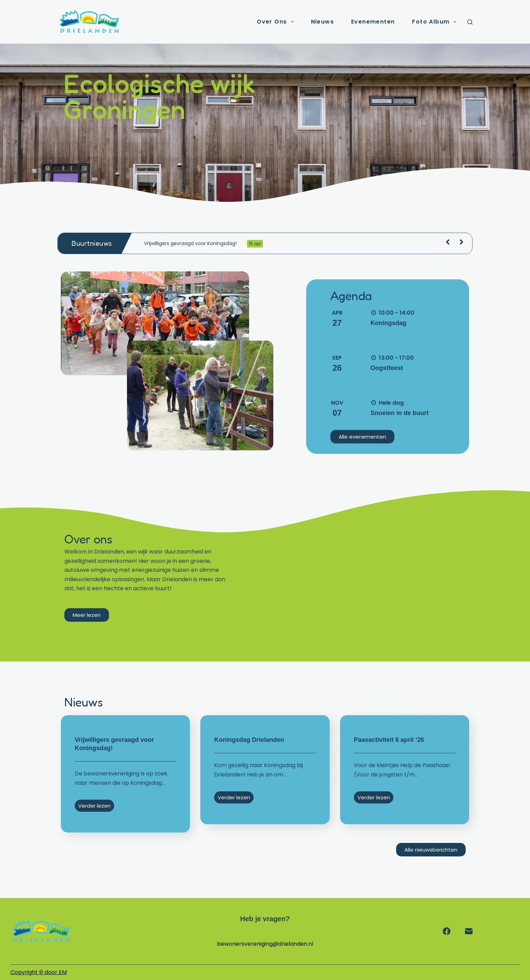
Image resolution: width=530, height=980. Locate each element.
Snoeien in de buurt (400, 413)
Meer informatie (391, 335)
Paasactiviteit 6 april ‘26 (389, 740)
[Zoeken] (470, 22)
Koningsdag (389, 323)
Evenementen (373, 22)
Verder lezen (94, 806)
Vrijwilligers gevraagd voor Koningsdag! (203, 244)
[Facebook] (447, 931)
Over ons (276, 22)
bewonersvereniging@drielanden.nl (265, 944)
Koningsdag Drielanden (249, 740)
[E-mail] (469, 931)
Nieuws (322, 22)
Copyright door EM (39, 972)
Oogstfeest (387, 368)
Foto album (435, 22)
